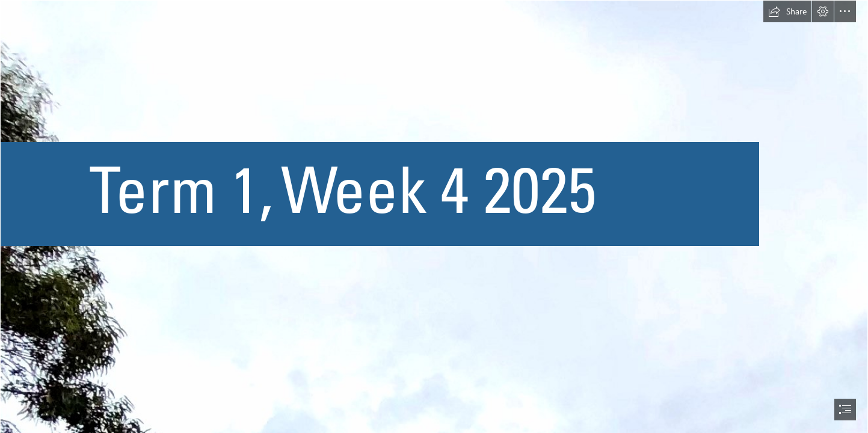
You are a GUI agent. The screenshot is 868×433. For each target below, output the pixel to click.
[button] (787, 11)
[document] (434, 216)
